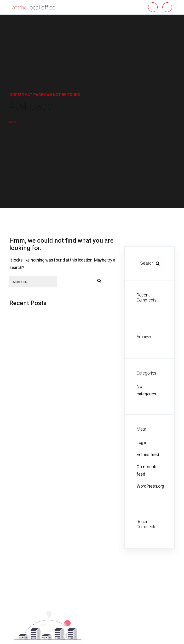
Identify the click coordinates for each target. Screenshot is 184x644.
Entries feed (148, 454)
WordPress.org (150, 486)
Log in (142, 442)
